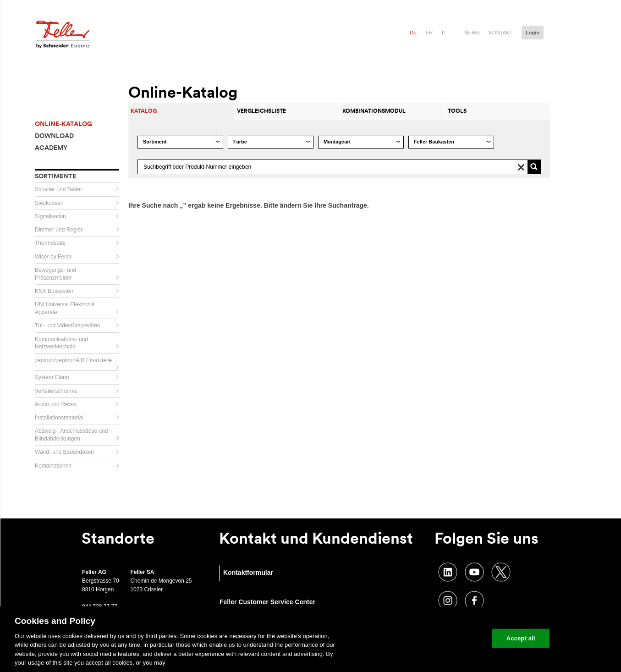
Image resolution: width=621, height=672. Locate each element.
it (444, 33)
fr (429, 33)
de (413, 33)
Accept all (521, 638)
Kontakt (501, 33)
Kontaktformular (248, 573)
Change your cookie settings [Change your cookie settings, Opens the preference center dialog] (442, 638)
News (472, 33)
